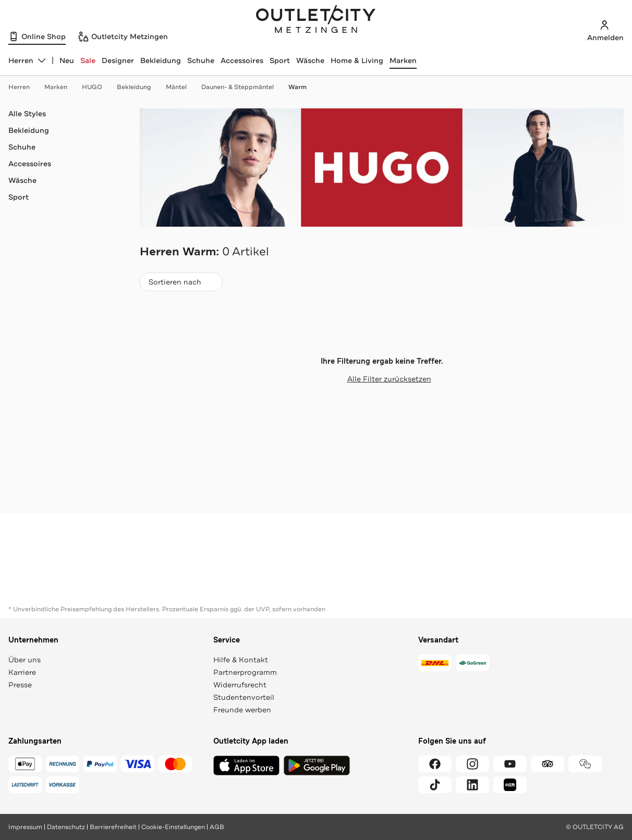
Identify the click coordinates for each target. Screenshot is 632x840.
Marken (403, 60)
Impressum (25, 827)
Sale (88, 60)
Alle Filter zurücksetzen (382, 379)
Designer (118, 60)
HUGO (97, 87)
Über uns (25, 660)
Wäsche (310, 60)
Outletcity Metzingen (316, 20)
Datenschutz (66, 827)
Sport (280, 60)
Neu (67, 60)
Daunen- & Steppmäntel (243, 87)
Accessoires (242, 60)
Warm (297, 87)
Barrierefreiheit (113, 827)
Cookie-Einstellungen (173, 827)
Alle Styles (27, 114)
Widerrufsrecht (240, 685)
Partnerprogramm (245, 672)
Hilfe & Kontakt (241, 660)
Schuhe (201, 60)
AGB (217, 827)
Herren (24, 87)
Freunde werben (242, 710)
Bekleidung (161, 60)
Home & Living (357, 60)
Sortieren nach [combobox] (181, 284)
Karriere (22, 672)
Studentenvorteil (244, 697)
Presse (20, 685)
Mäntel (181, 87)
